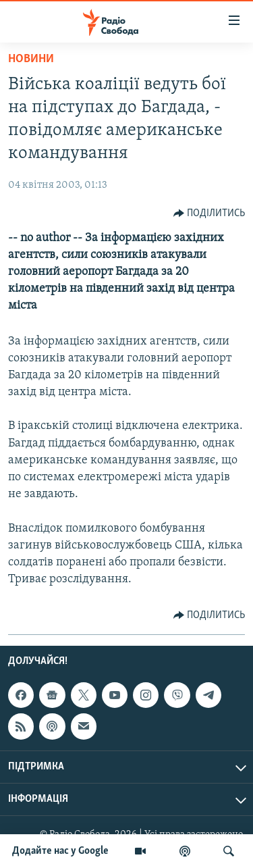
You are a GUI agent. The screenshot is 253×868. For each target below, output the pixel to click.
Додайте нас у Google (60, 851)
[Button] (209, 213)
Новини (31, 59)
